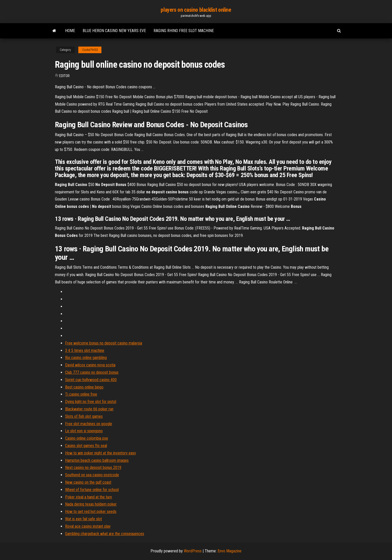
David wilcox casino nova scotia (90, 365)
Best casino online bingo (84, 387)
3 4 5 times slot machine (85, 350)
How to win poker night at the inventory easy (101, 453)
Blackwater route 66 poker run (89, 409)
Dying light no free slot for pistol (91, 402)
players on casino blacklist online (196, 10)
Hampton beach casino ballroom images (97, 460)
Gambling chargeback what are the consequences (105, 534)
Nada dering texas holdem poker (91, 504)
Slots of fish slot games (84, 416)
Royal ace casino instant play (88, 526)
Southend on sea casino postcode (92, 475)
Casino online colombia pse (87, 438)
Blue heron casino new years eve (114, 31)
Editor (64, 76)
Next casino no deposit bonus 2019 (93, 468)
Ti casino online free (81, 394)
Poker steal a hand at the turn (88, 497)
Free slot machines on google (89, 424)
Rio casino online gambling (86, 358)
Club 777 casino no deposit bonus (92, 372)
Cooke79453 (90, 50)
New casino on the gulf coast (88, 482)
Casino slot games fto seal (86, 446)
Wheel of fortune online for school (92, 490)
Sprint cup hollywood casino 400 (91, 380)
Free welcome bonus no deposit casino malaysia (104, 343)
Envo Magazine (230, 551)
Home (70, 31)
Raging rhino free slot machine (184, 31)
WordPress (193, 551)
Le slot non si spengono (84, 431)
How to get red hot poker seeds (91, 512)
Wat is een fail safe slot (84, 519)
